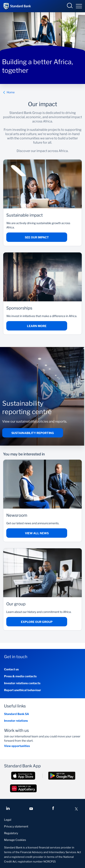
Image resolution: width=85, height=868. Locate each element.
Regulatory (11, 833)
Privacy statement (16, 826)
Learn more (37, 326)
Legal (8, 820)
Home (9, 92)
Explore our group (37, 622)
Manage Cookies (15, 840)
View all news (37, 533)
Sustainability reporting (33, 433)
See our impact (37, 237)
